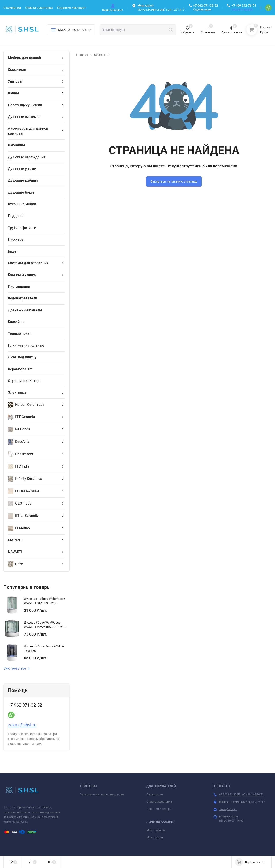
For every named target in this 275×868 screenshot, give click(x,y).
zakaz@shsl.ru (22, 725)
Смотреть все (17, 668)
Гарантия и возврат (159, 809)
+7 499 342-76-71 (244, 6)
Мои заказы (155, 837)
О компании (155, 794)
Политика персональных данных (102, 794)
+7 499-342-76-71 (253, 795)
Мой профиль (156, 830)
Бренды (100, 55)
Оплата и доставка (159, 802)
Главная (82, 55)
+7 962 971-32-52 (206, 6)
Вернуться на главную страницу (174, 181)
